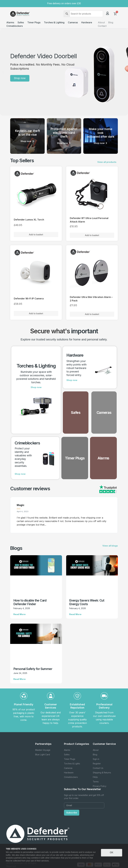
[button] (3, 72)
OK (112, 852)
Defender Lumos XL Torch (29, 220)
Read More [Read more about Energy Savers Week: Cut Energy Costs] (75, 614)
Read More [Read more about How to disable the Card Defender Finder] (19, 614)
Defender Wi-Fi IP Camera (29, 299)
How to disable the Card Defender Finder (30, 602)
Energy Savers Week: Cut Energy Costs (87, 602)
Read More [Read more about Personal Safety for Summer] (19, 679)
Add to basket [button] (36, 235)
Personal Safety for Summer (33, 669)
